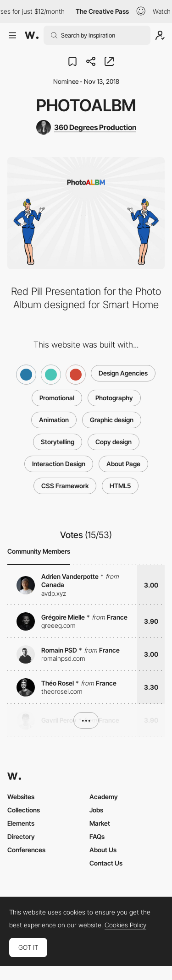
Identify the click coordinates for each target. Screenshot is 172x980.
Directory (21, 836)
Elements (21, 823)
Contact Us (106, 863)
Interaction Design (59, 464)
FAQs (97, 836)
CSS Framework (65, 486)
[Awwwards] (32, 35)
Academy (104, 797)
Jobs (96, 810)
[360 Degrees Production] (86, 127)
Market (100, 823)
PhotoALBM (86, 105)
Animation (54, 420)
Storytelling (58, 442)
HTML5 (120, 486)
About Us (103, 850)
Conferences (26, 850)
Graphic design (112, 420)
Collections (24, 810)
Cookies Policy (125, 925)
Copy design (114, 442)
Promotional (57, 398)
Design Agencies (123, 373)
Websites (21, 797)
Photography (114, 398)
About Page (123, 464)
